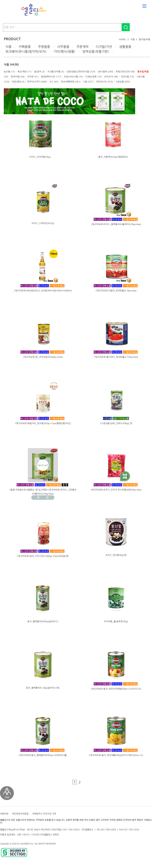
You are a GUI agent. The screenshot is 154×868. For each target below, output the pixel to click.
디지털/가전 (104, 47)
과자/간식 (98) (111, 77)
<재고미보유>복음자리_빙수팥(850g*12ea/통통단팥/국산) (43, 423)
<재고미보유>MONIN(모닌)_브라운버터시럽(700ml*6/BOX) (43, 291)
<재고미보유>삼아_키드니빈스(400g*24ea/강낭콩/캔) (43, 556)
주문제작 (82, 47)
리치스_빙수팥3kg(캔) (116, 555)
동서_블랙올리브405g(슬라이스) (43, 622)
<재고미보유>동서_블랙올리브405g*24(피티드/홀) (43, 755)
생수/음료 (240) (106, 72)
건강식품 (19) (127, 77)
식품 (133, 40)
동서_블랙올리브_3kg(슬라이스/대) (43, 688)
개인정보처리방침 (20, 814)
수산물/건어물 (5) (56, 72)
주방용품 (44, 47)
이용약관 (4, 814)
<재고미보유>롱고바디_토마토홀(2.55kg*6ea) (116, 357)
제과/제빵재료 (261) (71, 82)
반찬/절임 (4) (18, 82)
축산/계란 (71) (24, 72)
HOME (122, 40)
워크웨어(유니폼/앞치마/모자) (26, 51)
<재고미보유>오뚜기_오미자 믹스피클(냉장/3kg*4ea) (116, 490)
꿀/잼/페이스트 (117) (51, 77)
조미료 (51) (33, 77)
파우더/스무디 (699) (37, 82)
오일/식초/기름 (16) (73, 77)
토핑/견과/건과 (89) (125, 72)
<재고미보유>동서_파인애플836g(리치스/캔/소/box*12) (116, 755)
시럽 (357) (88, 82)
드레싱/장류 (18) (93, 77)
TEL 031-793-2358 (106, 830)
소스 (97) (54, 82)
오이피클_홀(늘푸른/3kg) (116, 622)
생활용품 (125, 47)
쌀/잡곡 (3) (39, 72)
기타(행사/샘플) (64, 51)
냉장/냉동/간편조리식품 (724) (81, 72)
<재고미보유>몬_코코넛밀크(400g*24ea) (43, 357)
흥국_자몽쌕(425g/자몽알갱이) (113, 157)
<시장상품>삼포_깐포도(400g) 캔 (116, 423)
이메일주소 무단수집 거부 (44, 814)
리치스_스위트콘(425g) (43, 223)
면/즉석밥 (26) (18, 77)
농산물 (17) (9, 72)
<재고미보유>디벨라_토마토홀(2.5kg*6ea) (116, 291)
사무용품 (63, 47)
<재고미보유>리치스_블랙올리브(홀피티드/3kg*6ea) (116, 224)
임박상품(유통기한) (96, 51)
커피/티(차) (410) (105, 82)
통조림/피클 (145, 40)
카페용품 (25, 47)
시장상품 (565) (123, 82)
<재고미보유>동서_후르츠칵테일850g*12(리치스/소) (116, 689)
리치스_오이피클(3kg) (40, 157)
